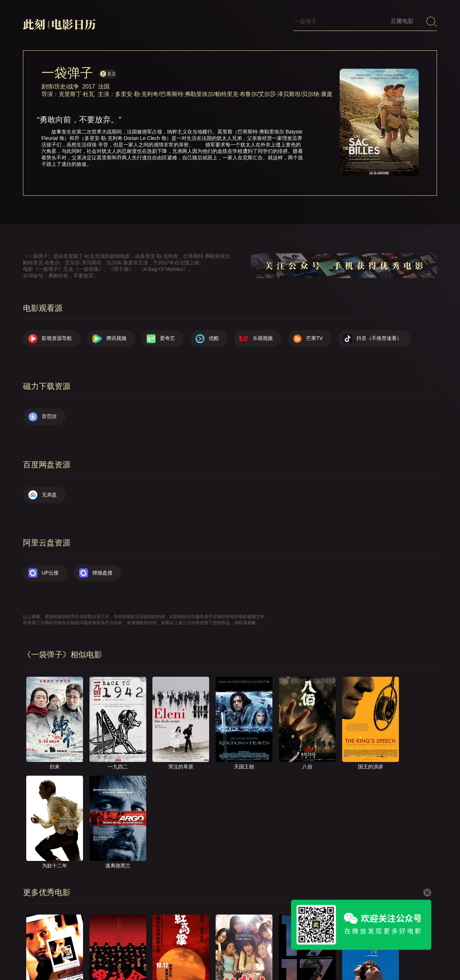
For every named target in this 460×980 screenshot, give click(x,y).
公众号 (422, 954)
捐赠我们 (390, 954)
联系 (256, 954)
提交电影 (285, 954)
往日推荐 (320, 954)
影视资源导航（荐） (164, 954)
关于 (231, 954)
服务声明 (355, 954)
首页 (206, 954)
